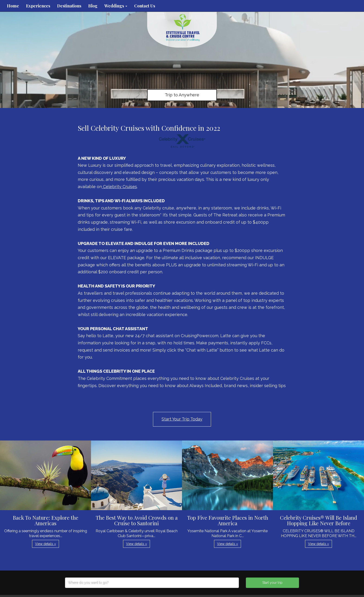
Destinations (69, 6)
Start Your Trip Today (182, 419)
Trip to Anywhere (182, 95)
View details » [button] (45, 544)
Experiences (38, 6)
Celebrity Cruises (119, 187)
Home (13, 6)
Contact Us (145, 6)
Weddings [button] (116, 6)
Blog (93, 6)
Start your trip (272, 583)
